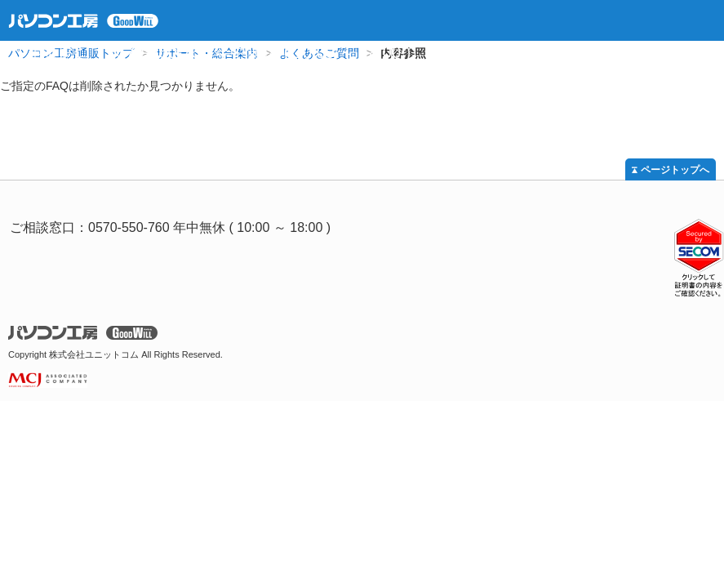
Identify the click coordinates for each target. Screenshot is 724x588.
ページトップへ (675, 170)
